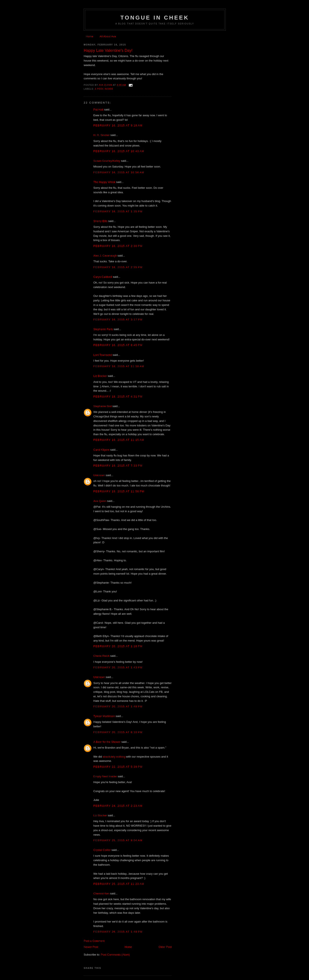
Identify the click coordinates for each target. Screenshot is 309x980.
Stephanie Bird (102, 406)
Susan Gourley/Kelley (107, 161)
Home (90, 36)
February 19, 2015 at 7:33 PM (118, 466)
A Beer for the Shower (107, 742)
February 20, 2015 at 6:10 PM (118, 732)
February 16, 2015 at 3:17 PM (118, 319)
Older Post (165, 947)
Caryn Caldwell (103, 277)
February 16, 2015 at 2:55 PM (118, 267)
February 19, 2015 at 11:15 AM (119, 440)
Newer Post (91, 947)
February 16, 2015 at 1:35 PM (118, 211)
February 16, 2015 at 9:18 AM (118, 125)
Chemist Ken (101, 893)
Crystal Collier (102, 850)
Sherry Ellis (100, 221)
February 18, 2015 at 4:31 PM (118, 396)
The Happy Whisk (104, 182)
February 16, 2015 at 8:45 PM (118, 345)
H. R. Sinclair (101, 135)
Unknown (99, 475)
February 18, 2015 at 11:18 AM (119, 366)
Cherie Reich (101, 656)
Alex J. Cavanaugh (105, 256)
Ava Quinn (100, 501)
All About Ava (108, 36)
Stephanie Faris (103, 329)
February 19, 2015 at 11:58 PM (119, 491)
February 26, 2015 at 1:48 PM (118, 932)
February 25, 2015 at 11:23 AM (119, 884)
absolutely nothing (114, 757)
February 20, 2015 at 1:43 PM (118, 667)
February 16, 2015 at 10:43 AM (119, 151)
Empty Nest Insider (105, 776)
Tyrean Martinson (104, 716)
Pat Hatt (98, 109)
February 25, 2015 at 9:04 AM (118, 840)
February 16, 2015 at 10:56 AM (119, 172)
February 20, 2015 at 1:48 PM (118, 706)
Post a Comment (94, 941)
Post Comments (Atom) (115, 955)
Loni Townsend (103, 355)
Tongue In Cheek (155, 18)
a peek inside (104, 89)
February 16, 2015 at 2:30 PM (118, 246)
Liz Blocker (100, 376)
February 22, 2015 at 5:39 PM (118, 767)
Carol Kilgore (101, 450)
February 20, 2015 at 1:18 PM (118, 646)
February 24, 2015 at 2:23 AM (118, 806)
